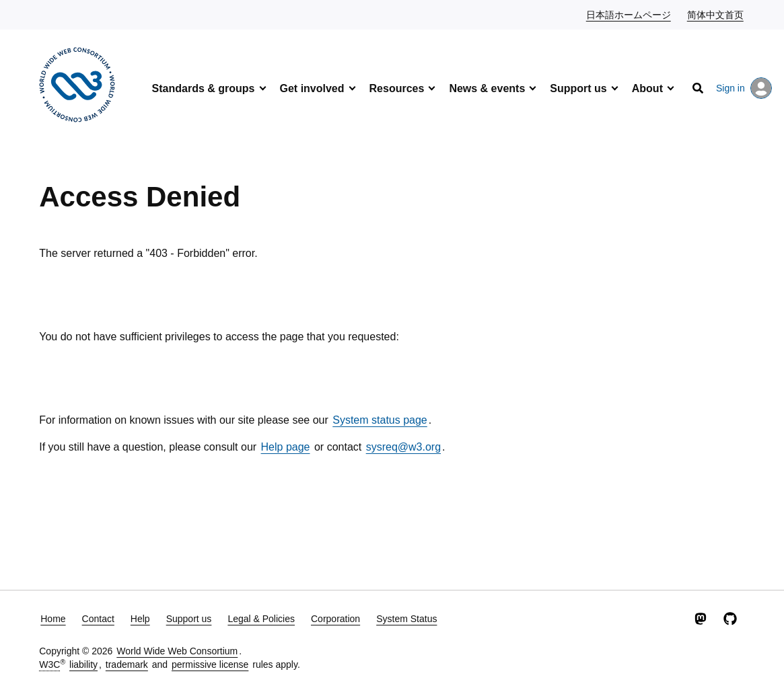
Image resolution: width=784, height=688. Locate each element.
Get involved (312, 88)
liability (83, 664)
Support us (578, 88)
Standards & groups (204, 88)
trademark (127, 664)
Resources (397, 88)
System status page (380, 420)
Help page (286, 447)
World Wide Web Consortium (177, 651)
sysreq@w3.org (403, 447)
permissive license (210, 664)
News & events (487, 88)
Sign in (744, 88)
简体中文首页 (716, 14)
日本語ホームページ (629, 14)
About (647, 88)
